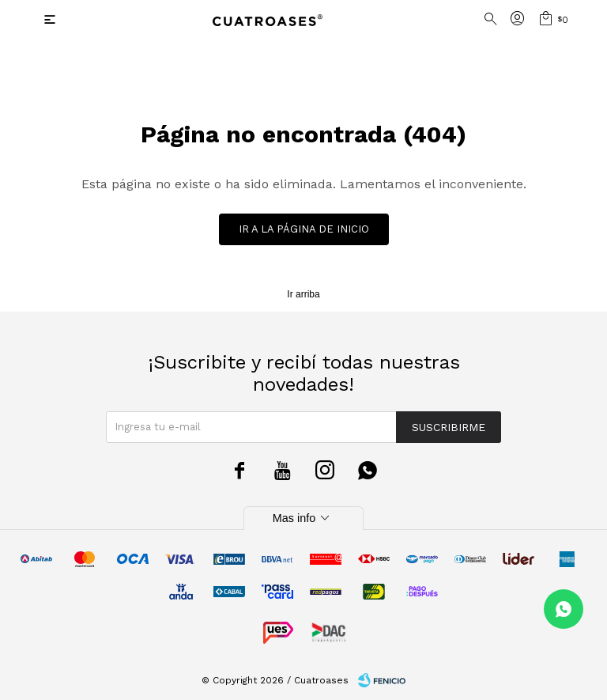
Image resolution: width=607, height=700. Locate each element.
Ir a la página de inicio (304, 229)
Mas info (303, 518)
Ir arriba (303, 294)
